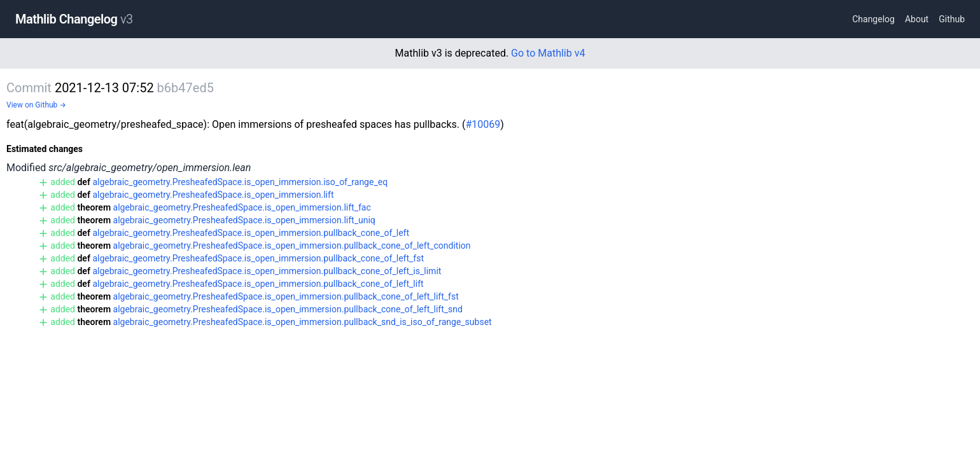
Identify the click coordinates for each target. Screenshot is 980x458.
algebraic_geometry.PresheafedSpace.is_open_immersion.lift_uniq (244, 220)
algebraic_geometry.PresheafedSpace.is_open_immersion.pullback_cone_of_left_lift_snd (288, 309)
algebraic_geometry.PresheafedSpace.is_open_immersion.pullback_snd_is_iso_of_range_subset (303, 322)
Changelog (873, 19)
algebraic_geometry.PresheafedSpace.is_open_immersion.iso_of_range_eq (240, 182)
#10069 (483, 124)
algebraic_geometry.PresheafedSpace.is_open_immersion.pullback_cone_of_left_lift (258, 284)
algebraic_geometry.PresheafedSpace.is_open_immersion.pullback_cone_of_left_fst (258, 258)
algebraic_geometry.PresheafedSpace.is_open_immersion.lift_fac (242, 207)
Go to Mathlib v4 (548, 53)
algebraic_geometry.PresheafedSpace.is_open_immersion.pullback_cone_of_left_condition (292, 246)
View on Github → (36, 105)
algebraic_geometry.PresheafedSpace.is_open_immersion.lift (213, 195)
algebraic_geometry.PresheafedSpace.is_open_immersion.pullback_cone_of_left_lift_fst (286, 296)
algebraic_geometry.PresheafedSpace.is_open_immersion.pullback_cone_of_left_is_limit (267, 271)
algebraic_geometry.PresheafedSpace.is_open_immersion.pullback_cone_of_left (251, 233)
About (917, 19)
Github (952, 19)
